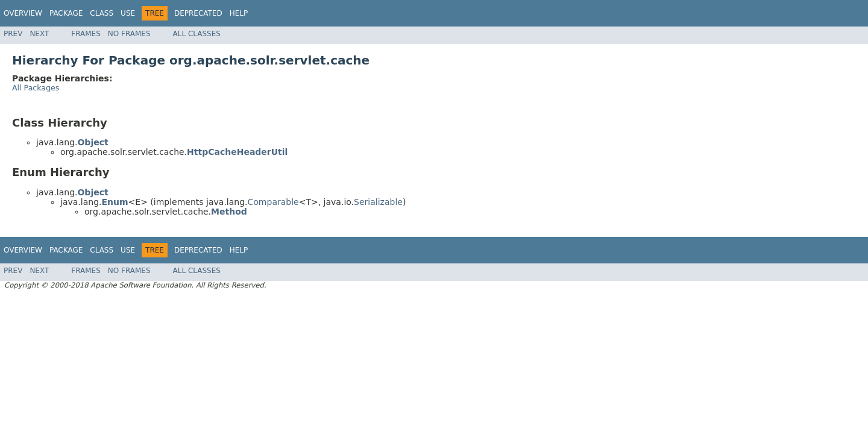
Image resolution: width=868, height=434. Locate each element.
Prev (13, 34)
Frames (86, 34)
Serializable (378, 202)
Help (239, 13)
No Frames (129, 34)
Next (39, 34)
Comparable (273, 202)
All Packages (36, 88)
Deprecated (198, 13)
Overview (23, 13)
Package (66, 13)
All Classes (197, 34)
